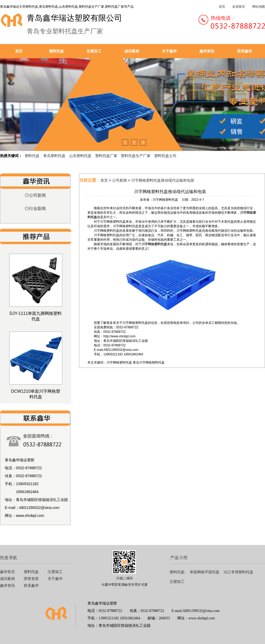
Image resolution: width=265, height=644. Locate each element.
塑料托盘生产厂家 (136, 156)
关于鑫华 (169, 51)
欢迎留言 (239, 7)
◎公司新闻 (35, 195)
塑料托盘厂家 (106, 156)
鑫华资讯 (207, 51)
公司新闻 (120, 180)
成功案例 (132, 51)
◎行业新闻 (35, 209)
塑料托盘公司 (165, 156)
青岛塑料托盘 (54, 156)
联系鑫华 (245, 51)
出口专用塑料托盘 (238, 572)
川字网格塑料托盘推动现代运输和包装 (163, 180)
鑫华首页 (7, 572)
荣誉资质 (31, 579)
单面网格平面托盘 (205, 572)
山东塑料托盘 (80, 156)
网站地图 (259, 7)
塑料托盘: (178, 572)
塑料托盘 (56, 51)
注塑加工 (94, 51)
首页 (222, 7)
